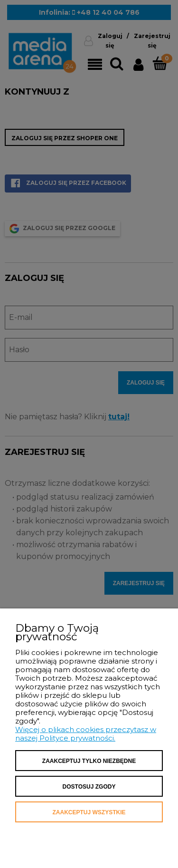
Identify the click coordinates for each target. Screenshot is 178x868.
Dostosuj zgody (89, 787)
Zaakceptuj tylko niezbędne (89, 761)
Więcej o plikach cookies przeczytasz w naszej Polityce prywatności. (86, 734)
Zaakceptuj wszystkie (89, 812)
